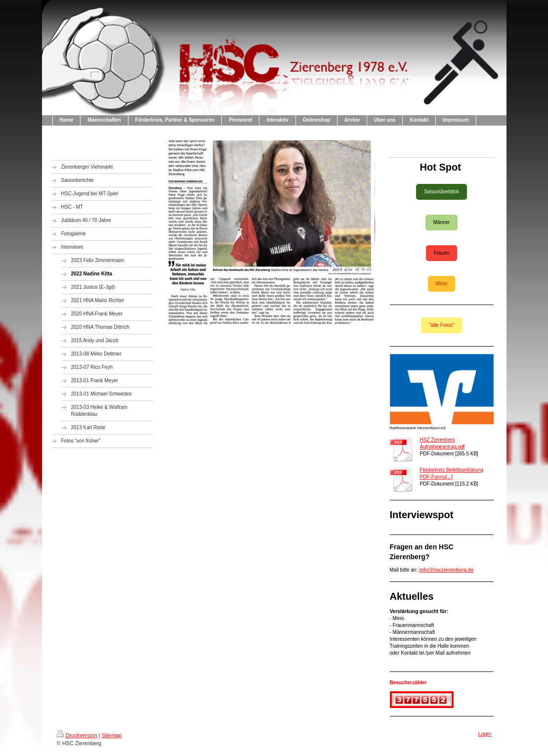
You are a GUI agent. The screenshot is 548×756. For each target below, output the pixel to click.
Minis (442, 284)
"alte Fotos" (442, 325)
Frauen (442, 253)
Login (485, 734)
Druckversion (77, 735)
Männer (442, 222)
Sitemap (112, 735)
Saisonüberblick (442, 192)
